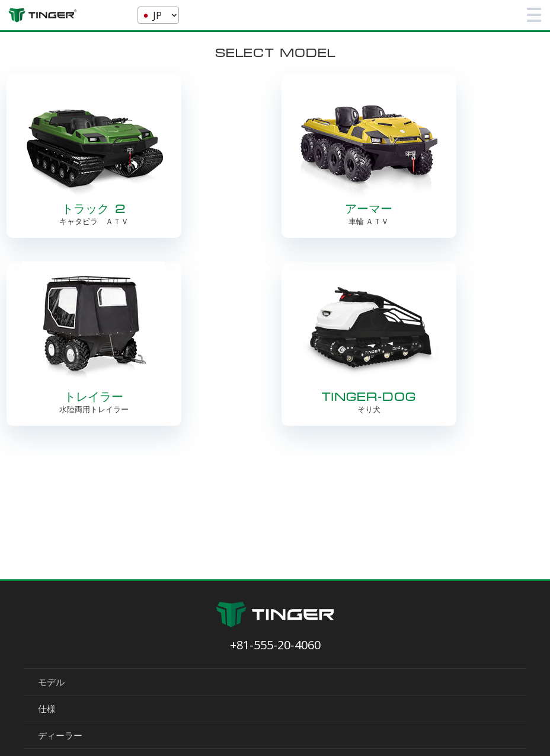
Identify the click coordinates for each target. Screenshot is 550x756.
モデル (51, 682)
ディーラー (60, 735)
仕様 (47, 709)
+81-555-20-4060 (275, 645)
